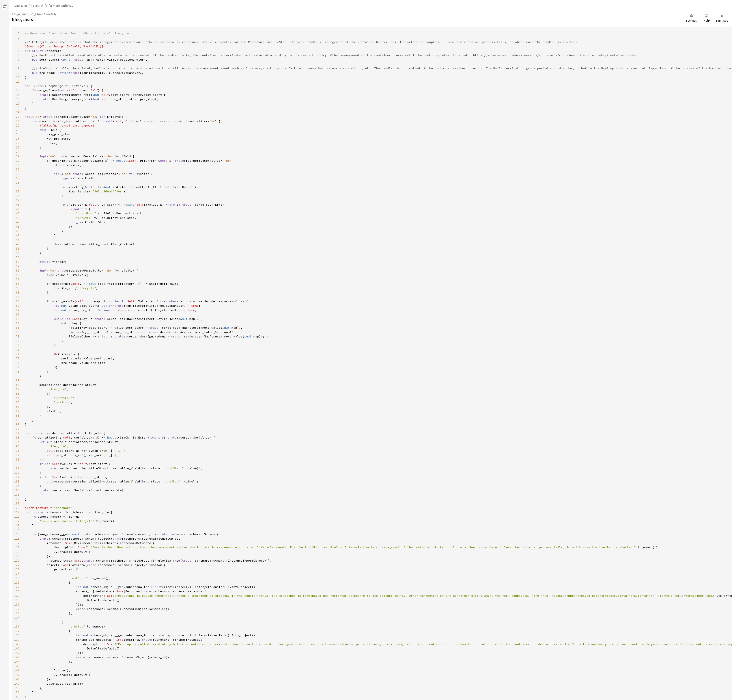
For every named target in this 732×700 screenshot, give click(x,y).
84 (18, 398)
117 (17, 543)
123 (17, 569)
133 (17, 613)
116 (17, 539)
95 (18, 446)
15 (18, 95)
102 (17, 477)
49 (18, 244)
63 (18, 306)
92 (18, 433)
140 (17, 644)
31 (18, 165)
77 (18, 367)
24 (18, 134)
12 (18, 81)
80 (18, 380)
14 (18, 90)
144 (17, 662)
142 (17, 653)
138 (17, 635)
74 (18, 354)
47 (18, 235)
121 (17, 560)
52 (18, 257)
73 (18, 350)
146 (17, 670)
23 (18, 130)
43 (18, 218)
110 (17, 512)
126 (17, 582)
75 (18, 358)
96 (18, 451)
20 (18, 117)
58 (18, 284)
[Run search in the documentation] (371, 6)
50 (18, 248)
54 (18, 266)
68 (18, 328)
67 (18, 323)
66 (18, 319)
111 (17, 517)
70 (18, 336)
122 (17, 565)
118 (17, 547)
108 (17, 503)
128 (17, 591)
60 (18, 292)
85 (18, 402)
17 (18, 103)
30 (18, 161)
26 (18, 143)
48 (18, 240)
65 (18, 314)
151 (17, 692)
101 (17, 473)
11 (18, 77)
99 (18, 464)
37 (18, 191)
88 (18, 415)
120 (17, 556)
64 (18, 310)
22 (18, 125)
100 (17, 468)
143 (17, 657)
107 (17, 499)
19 (18, 112)
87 (18, 411)
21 (18, 121)
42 (18, 213)
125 (17, 578)
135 (17, 622)
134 (17, 618)
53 (18, 262)
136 (17, 626)
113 (17, 525)
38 (18, 196)
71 (18, 341)
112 (17, 521)
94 (18, 442)
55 (18, 270)
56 (18, 275)
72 (18, 345)
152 (17, 697)
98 (18, 459)
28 (18, 152)
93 (18, 437)
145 (17, 666)
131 (17, 604)
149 (17, 684)
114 (17, 530)
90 (18, 424)
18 (18, 108)
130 (17, 600)
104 (17, 486)
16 (18, 99)
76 (18, 363)
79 (18, 376)
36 (18, 187)
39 (18, 200)
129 (17, 596)
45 (18, 226)
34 (18, 178)
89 (18, 420)
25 (18, 139)
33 (18, 174)
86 (18, 407)
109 (17, 508)
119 (17, 552)
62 (18, 301)
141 (17, 648)
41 (18, 209)
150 (17, 688)
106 (17, 495)
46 (18, 231)
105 (17, 490)
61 (18, 297)
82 (18, 389)
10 (18, 73)
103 (17, 481)
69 (18, 332)
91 (18, 429)
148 (17, 679)
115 (17, 534)
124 (17, 574)
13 (18, 86)
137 (17, 631)
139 (17, 640)
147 (17, 675)
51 (18, 253)
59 (18, 288)
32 (18, 169)
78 (18, 372)
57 (18, 279)
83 (18, 393)
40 (18, 205)
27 (18, 147)
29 (18, 156)
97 (18, 455)
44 (18, 222)
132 (17, 609)
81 (18, 385)
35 (18, 183)
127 (17, 587)
